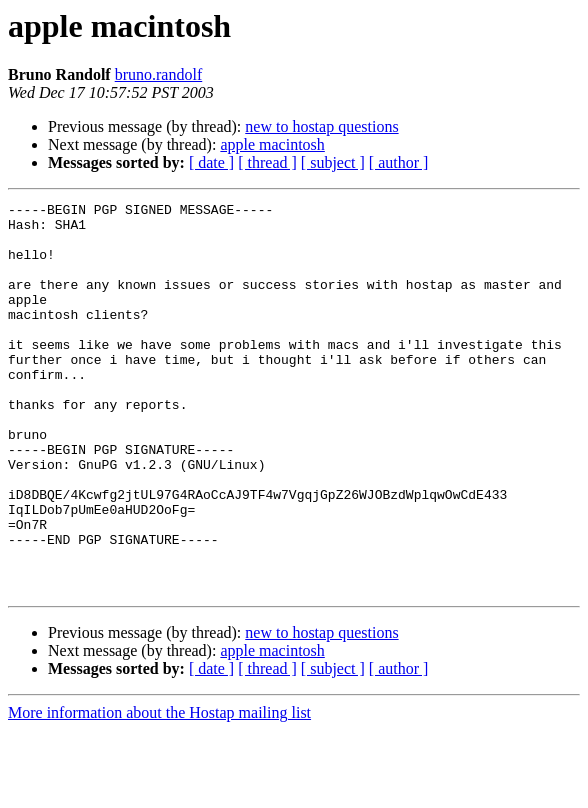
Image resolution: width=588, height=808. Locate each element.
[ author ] (399, 162)
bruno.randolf (159, 74)
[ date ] (211, 162)
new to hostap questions (321, 126)
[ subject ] (333, 162)
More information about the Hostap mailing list (159, 790)
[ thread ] (267, 162)
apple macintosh (272, 144)
